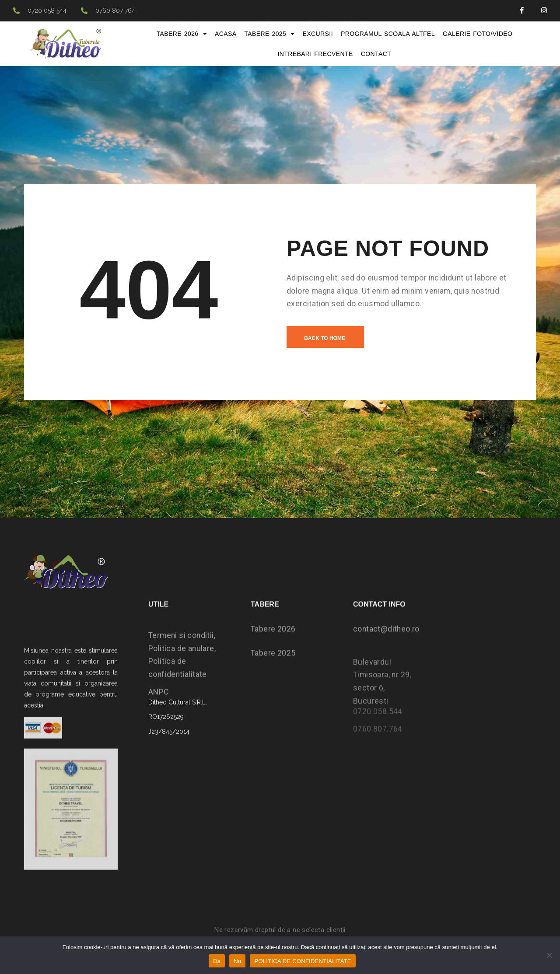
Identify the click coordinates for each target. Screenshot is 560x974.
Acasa (226, 34)
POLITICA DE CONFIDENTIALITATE (303, 961)
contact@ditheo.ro (386, 644)
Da (217, 961)
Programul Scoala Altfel (388, 34)
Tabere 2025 (269, 34)
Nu (237, 961)
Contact (376, 54)
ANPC (159, 707)
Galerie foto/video (478, 34)
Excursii (318, 34)
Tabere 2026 (182, 34)
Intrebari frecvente (315, 54)
